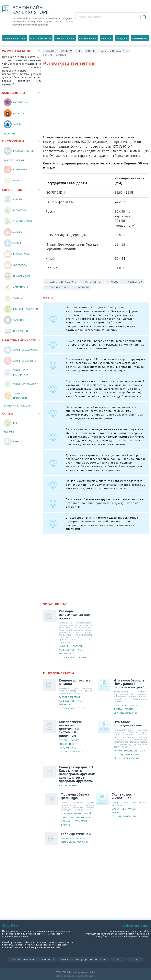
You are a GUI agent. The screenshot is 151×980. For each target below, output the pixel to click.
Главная (51, 51)
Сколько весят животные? (123, 796)
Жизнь (91, 51)
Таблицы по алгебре (73, 839)
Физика (118, 709)
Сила (143, 751)
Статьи (106, 38)
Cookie (118, 960)
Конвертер (65, 654)
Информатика (67, 748)
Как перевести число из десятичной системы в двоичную (71, 729)
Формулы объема (71, 814)
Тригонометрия (80, 818)
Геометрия (81, 821)
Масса (134, 706)
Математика (68, 842)
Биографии (88, 38)
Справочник (65, 38)
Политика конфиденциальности (84, 960)
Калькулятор (67, 650)
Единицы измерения (126, 713)
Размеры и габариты (114, 51)
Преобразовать (68, 657)
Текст (82, 708)
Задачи (122, 38)
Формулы (67, 821)
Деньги (118, 758)
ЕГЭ (61, 786)
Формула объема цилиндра (75, 796)
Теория (129, 709)
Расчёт (81, 650)
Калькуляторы (15, 38)
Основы (64, 740)
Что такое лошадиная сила (128, 724)
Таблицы (83, 842)
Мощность (131, 751)
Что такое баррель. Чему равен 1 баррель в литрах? (129, 684)
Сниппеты (140, 38)
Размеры (84, 657)
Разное (118, 751)
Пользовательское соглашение (32, 960)
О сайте (135, 960)
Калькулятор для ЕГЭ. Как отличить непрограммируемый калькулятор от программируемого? (77, 774)
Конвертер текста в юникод (75, 682)
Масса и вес (121, 706)
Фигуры (65, 825)
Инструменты (41, 38)
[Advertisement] (96, 102)
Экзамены (71, 786)
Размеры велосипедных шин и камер (75, 615)
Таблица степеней (76, 834)
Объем (65, 818)
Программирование (71, 752)
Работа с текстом (69, 697)
